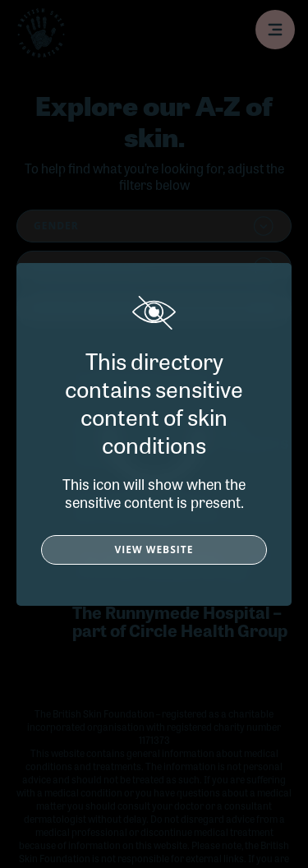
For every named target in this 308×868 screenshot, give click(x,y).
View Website (154, 549)
